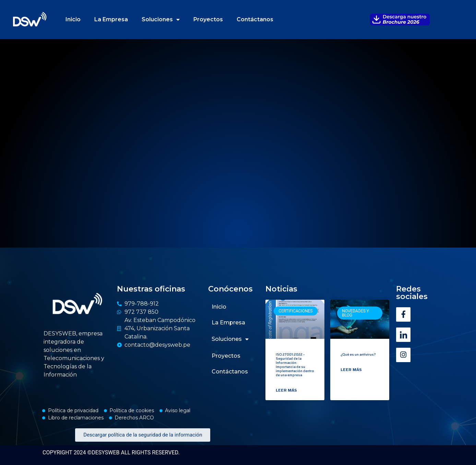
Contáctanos (255, 19)
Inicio (73, 19)
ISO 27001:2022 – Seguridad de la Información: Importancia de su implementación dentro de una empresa (295, 365)
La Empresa (111, 19)
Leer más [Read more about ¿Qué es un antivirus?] (351, 370)
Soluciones (161, 20)
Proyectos (208, 19)
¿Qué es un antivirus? (358, 354)
